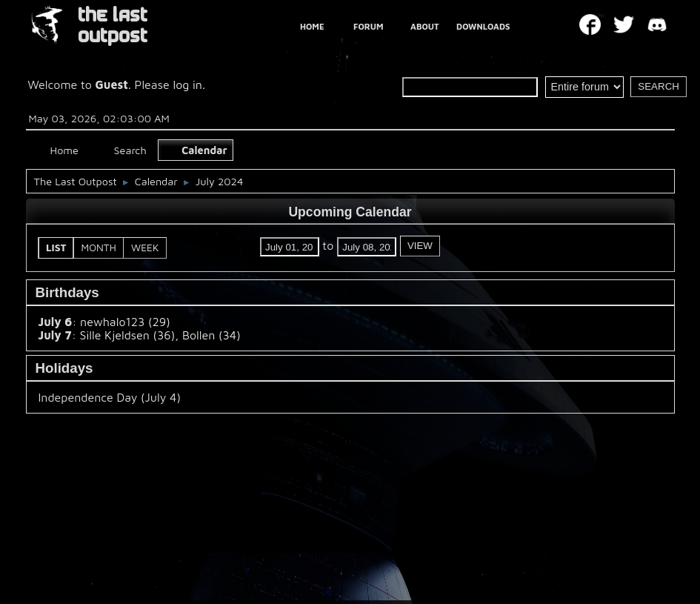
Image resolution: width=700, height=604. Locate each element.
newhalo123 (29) (125, 322)
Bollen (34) (211, 335)
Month (99, 248)
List (56, 248)
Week (145, 248)
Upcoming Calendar (350, 212)
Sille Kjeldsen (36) (128, 335)
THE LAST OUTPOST (113, 26)
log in (187, 84)
